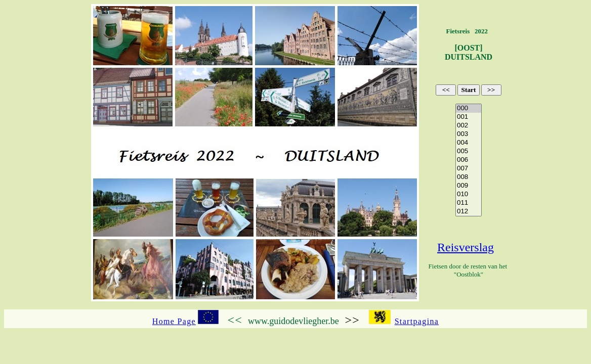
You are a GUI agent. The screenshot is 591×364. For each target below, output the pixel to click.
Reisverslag (466, 247)
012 (469, 212)
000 (469, 108)
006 (469, 160)
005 (469, 151)
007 (469, 169)
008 (469, 177)
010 (469, 194)
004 (469, 143)
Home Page (174, 321)
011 (469, 203)
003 (469, 134)
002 (469, 126)
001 (469, 117)
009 (469, 186)
